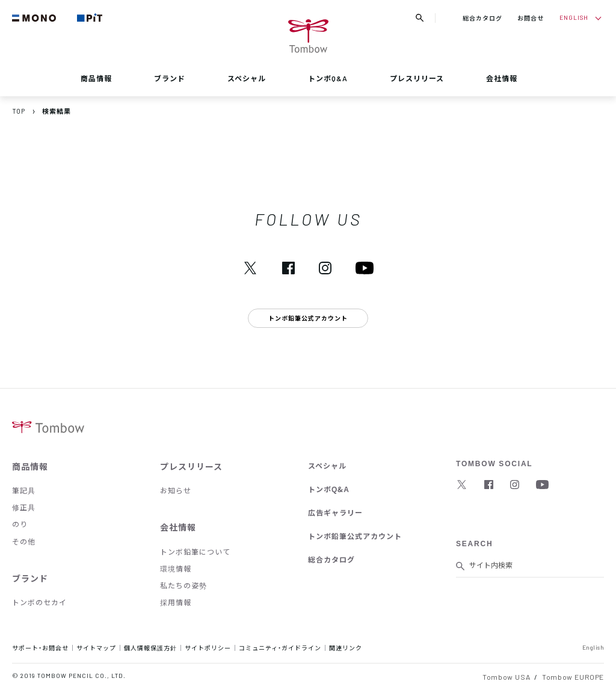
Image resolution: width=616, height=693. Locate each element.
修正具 (24, 507)
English (593, 647)
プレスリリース (417, 78)
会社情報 (502, 78)
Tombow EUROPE (573, 677)
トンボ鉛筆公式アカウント (355, 536)
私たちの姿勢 (183, 585)
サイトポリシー (208, 648)
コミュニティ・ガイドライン (280, 648)
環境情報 (176, 568)
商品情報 (96, 78)
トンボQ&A (328, 78)
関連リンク (346, 648)
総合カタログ (482, 18)
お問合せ (531, 18)
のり (20, 524)
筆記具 (24, 490)
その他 (24, 541)
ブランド (170, 78)
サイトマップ (96, 648)
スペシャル (247, 78)
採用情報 (176, 602)
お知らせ (176, 490)
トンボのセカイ (39, 602)
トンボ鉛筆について (195, 552)
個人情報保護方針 (150, 648)
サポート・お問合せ (40, 648)
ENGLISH (574, 17)
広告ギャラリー (335, 513)
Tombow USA (506, 677)
